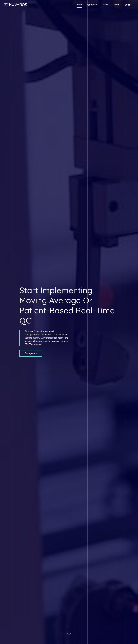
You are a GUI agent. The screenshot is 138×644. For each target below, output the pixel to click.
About (105, 5)
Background (31, 353)
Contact (117, 5)
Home (79, 5)
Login (129, 5)
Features (92, 5)
